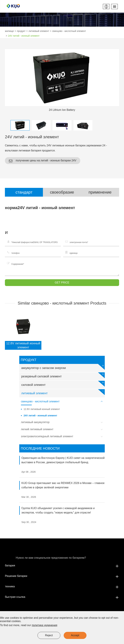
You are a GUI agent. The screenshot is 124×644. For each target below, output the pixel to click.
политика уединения (45, 625)
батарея (62, 566)
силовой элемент (63, 384)
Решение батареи (62, 576)
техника (62, 586)
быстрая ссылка (62, 597)
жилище (9, 31)
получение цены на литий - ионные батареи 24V (42, 161)
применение (100, 192)
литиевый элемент (39, 31)
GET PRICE (62, 283)
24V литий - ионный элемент (24, 36)
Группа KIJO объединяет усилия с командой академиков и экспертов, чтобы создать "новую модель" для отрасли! (58, 510)
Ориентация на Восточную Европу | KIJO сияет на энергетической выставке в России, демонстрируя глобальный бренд (63, 460)
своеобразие (62, 192)
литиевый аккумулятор (63, 423)
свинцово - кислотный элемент (69, 31)
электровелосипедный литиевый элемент (63, 437)
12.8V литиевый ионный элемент (23, 345)
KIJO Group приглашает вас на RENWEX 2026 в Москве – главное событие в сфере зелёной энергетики (63, 485)
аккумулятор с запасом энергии (63, 367)
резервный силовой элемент (63, 375)
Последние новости (40, 448)
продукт (21, 31)
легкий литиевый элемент (63, 430)
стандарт (24, 192)
